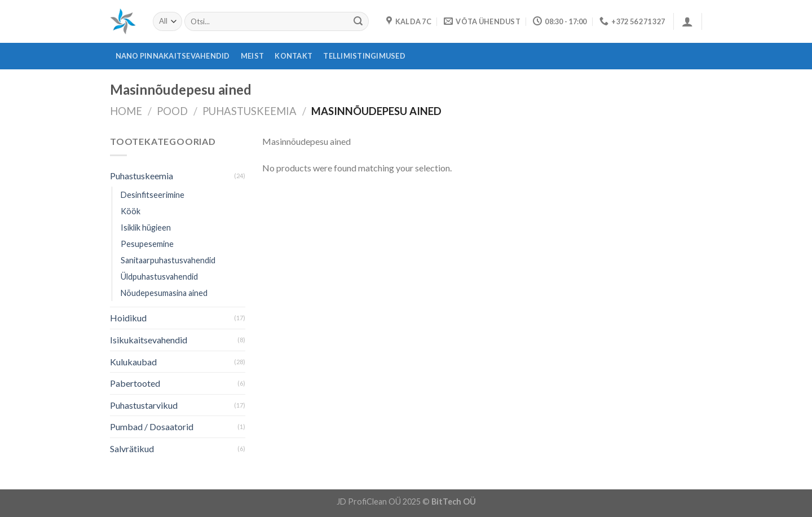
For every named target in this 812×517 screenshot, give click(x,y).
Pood (172, 111)
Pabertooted (135, 383)
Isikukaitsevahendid (149, 340)
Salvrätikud (132, 448)
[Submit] (358, 21)
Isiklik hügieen (146, 227)
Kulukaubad (133, 362)
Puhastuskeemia (250, 111)
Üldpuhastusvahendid (159, 277)
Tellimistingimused (364, 56)
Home (126, 111)
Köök (131, 211)
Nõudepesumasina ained (164, 293)
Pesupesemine (147, 244)
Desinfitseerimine (153, 195)
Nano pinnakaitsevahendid (173, 56)
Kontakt (294, 56)
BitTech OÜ (454, 501)
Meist (252, 56)
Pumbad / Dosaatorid (152, 427)
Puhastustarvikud (144, 405)
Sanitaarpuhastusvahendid (168, 260)
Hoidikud (128, 318)
